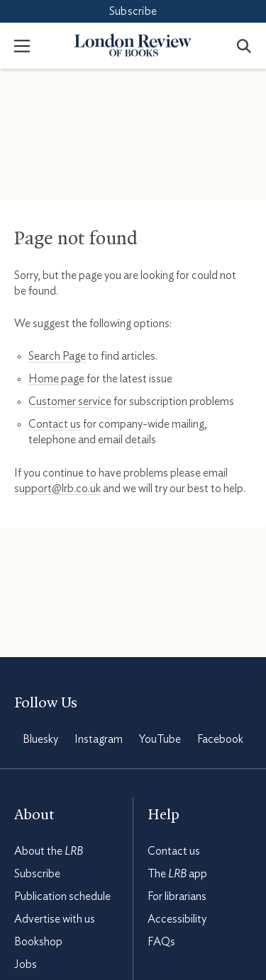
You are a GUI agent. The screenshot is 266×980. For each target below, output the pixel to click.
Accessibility (177, 919)
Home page (56, 379)
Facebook (220, 739)
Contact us (55, 424)
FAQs (161, 942)
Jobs (26, 964)
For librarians (177, 896)
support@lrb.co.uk (57, 489)
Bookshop (38, 942)
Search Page (57, 356)
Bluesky (40, 739)
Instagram (99, 739)
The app (177, 874)
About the (49, 851)
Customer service (70, 401)
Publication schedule (62, 896)
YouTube (160, 739)
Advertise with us (55, 919)
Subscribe (133, 11)
